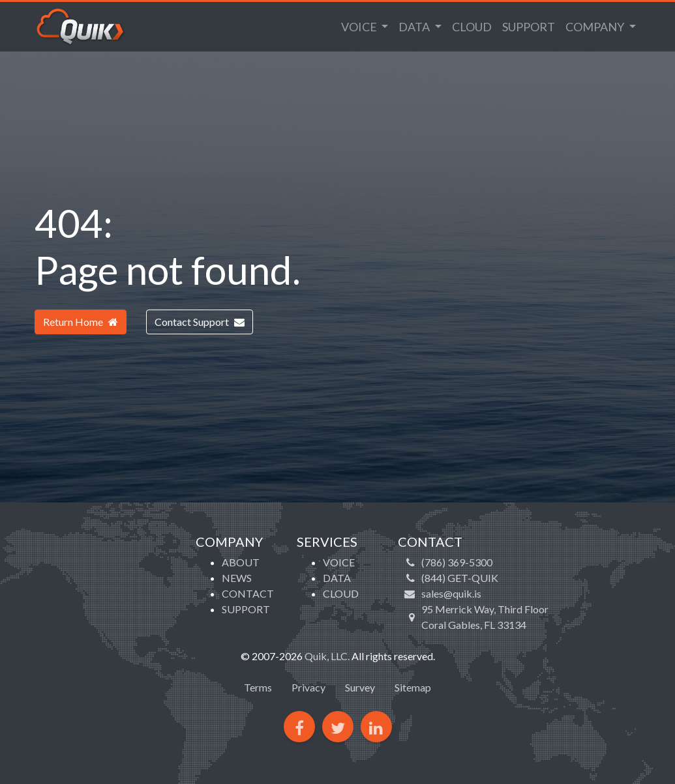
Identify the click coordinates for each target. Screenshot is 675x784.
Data (415, 27)
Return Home (81, 322)
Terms (258, 687)
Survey (360, 687)
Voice (360, 27)
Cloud (472, 27)
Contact (248, 593)
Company (596, 27)
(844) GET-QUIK (460, 578)
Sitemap (413, 687)
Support (529, 27)
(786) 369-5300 (457, 562)
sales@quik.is (451, 593)
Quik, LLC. (327, 656)
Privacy (308, 687)
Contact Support (200, 322)
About (241, 562)
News (237, 578)
